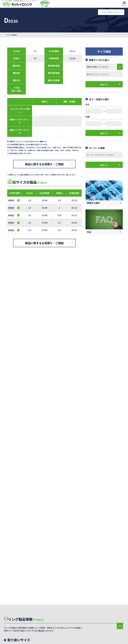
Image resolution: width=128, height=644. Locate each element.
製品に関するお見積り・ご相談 (44, 164)
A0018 (11, 200)
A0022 (11, 215)
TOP (8, 35)
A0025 (11, 223)
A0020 (11, 208)
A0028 (11, 230)
